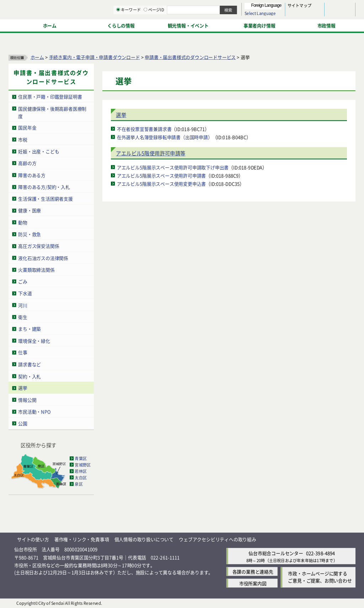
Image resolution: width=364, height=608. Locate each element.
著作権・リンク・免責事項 (82, 539)
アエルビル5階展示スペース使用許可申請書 (161, 175)
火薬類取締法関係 (36, 270)
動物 (23, 222)
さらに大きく (297, 16)
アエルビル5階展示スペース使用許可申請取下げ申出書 (173, 167)
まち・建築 (30, 329)
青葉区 (81, 458)
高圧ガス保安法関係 (39, 246)
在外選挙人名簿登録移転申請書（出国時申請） (165, 137)
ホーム (37, 57)
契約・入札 (30, 376)
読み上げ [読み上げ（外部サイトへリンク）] (234, 7)
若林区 (81, 471)
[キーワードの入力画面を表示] (192, 25)
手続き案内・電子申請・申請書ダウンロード (95, 57)
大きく (274, 16)
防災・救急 (30, 234)
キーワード (202, 25)
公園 (23, 424)
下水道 (25, 294)
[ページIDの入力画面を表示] (219, 25)
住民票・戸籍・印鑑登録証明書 (50, 97)
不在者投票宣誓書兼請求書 (144, 129)
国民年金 (27, 128)
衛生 (23, 317)
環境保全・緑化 (34, 341)
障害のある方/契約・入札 (44, 187)
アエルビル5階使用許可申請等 (151, 153)
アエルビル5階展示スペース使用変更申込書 (161, 184)
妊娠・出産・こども (39, 151)
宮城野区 (83, 465)
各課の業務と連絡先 (253, 572)
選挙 (23, 388)
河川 (23, 305)
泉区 (79, 484)
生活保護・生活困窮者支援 (45, 199)
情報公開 (27, 400)
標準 (284, 7)
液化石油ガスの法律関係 (43, 258)
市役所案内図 (253, 583)
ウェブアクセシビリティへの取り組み (218, 539)
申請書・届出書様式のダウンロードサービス (190, 57)
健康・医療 (30, 211)
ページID (228, 25)
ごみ (23, 281)
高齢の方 (27, 163)
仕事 (23, 353)
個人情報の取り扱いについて (144, 539)
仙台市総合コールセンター (276, 553)
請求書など (30, 364)
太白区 (81, 478)
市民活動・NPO (34, 412)
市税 (23, 140)
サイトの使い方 (33, 539)
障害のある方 (32, 175)
